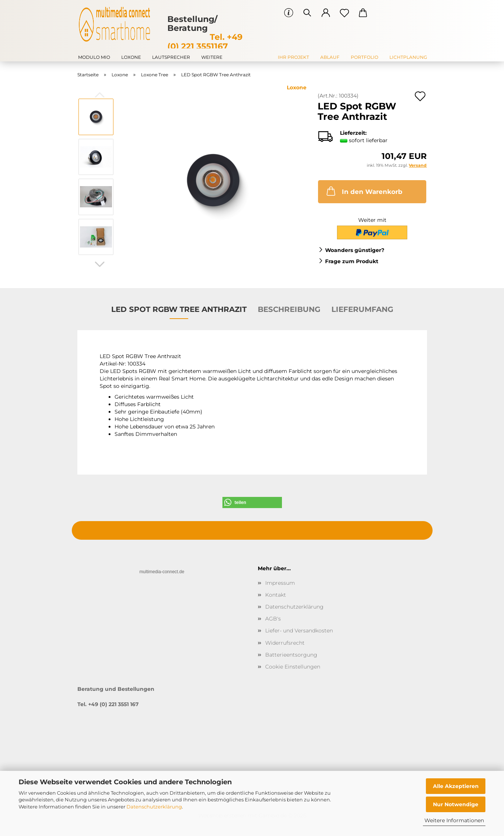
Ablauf (330, 57)
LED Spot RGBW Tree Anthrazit (179, 309)
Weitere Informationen (454, 820)
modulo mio (94, 57)
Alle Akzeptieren (456, 786)
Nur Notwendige (456, 804)
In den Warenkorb (364, 191)
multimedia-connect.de (162, 572)
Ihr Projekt (293, 57)
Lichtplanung (408, 57)
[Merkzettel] (344, 13)
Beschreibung (289, 309)
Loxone (131, 57)
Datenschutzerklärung (154, 807)
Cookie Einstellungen (293, 667)
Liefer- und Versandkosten (299, 631)
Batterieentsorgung (291, 655)
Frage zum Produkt (352, 261)
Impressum (280, 583)
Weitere (212, 57)
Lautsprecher (171, 57)
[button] (326, 13)
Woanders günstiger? (355, 250)
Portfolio (365, 57)
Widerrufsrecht (285, 643)
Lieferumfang (362, 309)
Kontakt (276, 595)
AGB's (273, 619)
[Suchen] (307, 13)
